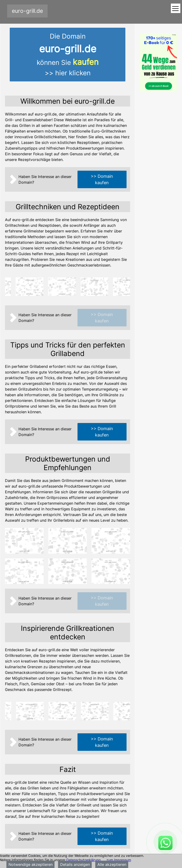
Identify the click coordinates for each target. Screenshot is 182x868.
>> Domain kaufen (102, 179)
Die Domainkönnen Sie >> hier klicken (68, 55)
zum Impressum (119, 860)
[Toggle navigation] (175, 9)
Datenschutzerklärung (84, 860)
